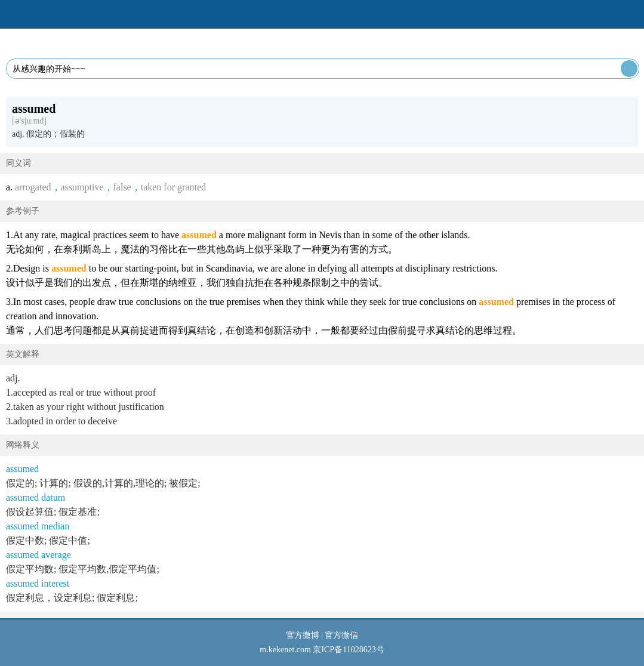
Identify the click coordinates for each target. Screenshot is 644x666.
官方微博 (303, 635)
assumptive (82, 187)
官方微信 (341, 635)
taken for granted (173, 187)
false (122, 187)
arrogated (33, 187)
